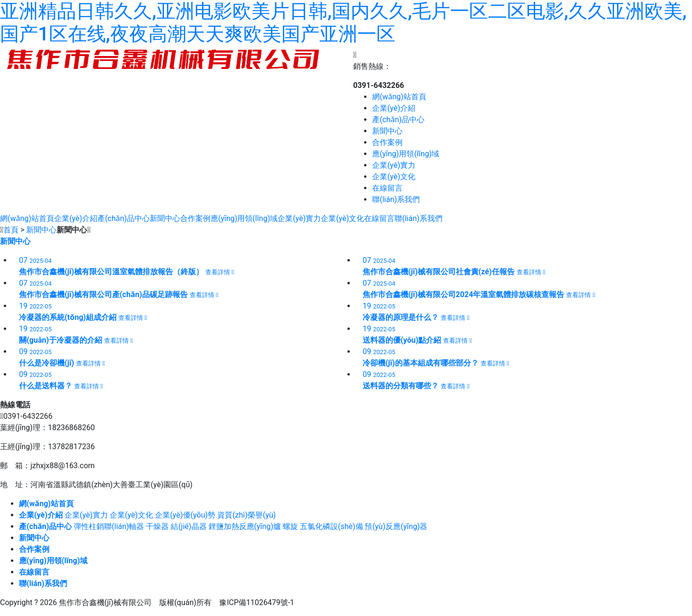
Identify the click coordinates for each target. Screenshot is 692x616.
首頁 (11, 230)
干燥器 (157, 526)
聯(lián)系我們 (396, 199)
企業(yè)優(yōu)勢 (185, 515)
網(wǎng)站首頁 (399, 97)
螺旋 (290, 526)
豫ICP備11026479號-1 (257, 602)
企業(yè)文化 (394, 177)
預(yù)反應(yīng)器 (396, 526)
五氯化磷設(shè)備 (332, 526)
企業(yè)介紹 (394, 108)
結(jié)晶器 (188, 526)
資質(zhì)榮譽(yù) (246, 515)
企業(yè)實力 (394, 165)
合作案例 (387, 142)
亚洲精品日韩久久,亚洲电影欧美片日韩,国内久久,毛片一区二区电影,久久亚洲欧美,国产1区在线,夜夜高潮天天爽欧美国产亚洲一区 (343, 23)
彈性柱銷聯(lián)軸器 (109, 526)
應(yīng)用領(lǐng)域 (406, 154)
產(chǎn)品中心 (398, 120)
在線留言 (387, 188)
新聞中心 (387, 131)
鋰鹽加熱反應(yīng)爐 (245, 526)
